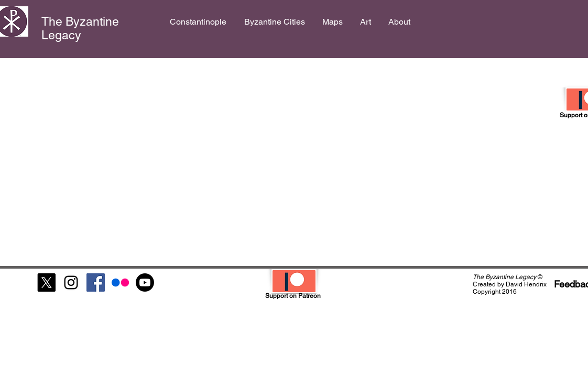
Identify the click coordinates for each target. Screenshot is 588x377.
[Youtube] (145, 282)
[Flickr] (120, 282)
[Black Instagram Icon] (71, 282)
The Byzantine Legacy (80, 28)
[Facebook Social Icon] (96, 282)
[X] (46, 282)
